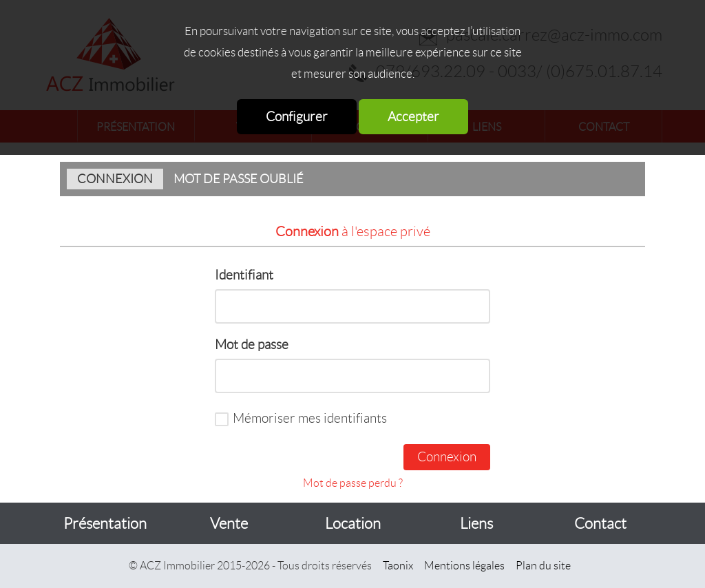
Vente (229, 524)
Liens (476, 524)
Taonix (398, 566)
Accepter (413, 117)
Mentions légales (464, 566)
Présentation (105, 524)
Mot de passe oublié (239, 179)
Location (353, 524)
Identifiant (244, 275)
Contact (600, 524)
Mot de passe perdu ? (353, 483)
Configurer (297, 117)
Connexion (115, 179)
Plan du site (543, 566)
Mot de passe (252, 345)
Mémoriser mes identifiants (310, 418)
